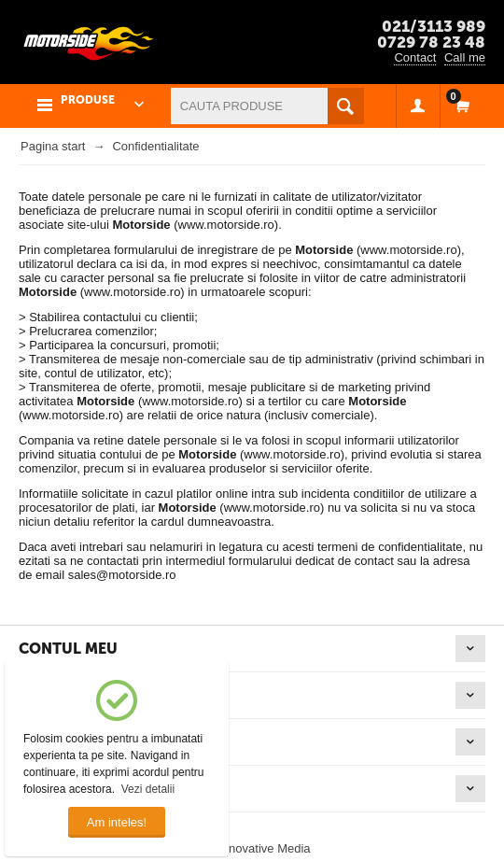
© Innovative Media (258, 848)
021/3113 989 (434, 26)
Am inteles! (117, 822)
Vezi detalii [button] (148, 789)
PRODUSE (88, 100)
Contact (415, 57)
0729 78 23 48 (431, 42)
